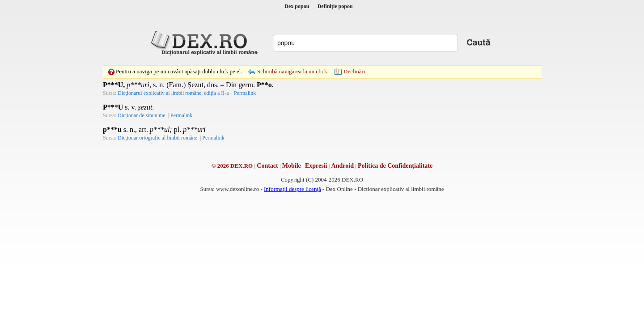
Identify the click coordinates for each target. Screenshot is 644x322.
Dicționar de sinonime (142, 115)
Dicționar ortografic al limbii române (157, 138)
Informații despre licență (292, 189)
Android (343, 166)
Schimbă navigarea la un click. (293, 71)
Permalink (245, 93)
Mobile (292, 166)
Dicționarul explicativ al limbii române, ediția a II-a (173, 93)
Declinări (354, 71)
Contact (267, 166)
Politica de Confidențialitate (395, 166)
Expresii (316, 166)
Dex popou (297, 6)
